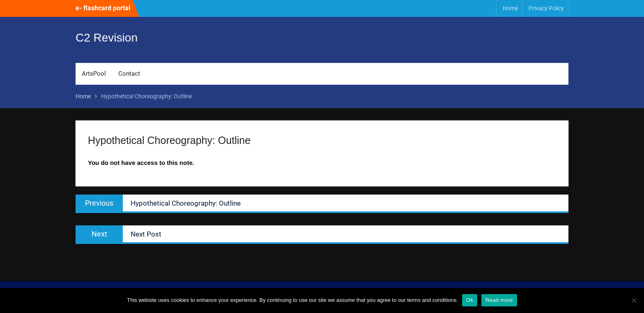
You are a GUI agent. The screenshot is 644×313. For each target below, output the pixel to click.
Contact (129, 74)
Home (510, 8)
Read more (499, 300)
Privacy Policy (546, 8)
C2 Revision (107, 38)
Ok (470, 300)
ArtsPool (94, 74)
